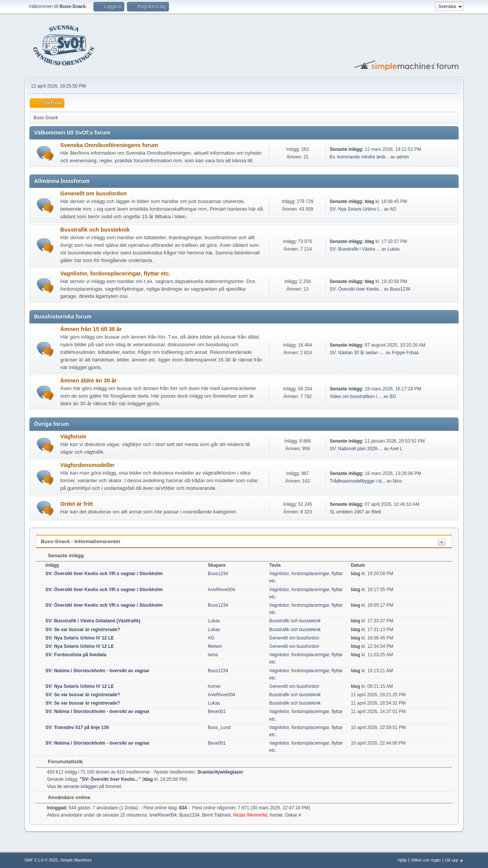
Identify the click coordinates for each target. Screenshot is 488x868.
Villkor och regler (426, 860)
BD (393, 396)
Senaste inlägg (62, 555)
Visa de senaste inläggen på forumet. (85, 786)
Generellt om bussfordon (93, 193)
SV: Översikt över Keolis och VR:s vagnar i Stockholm (104, 574)
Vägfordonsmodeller (87, 465)
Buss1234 (400, 289)
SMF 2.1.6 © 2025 (41, 860)
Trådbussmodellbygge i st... (358, 481)
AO (393, 209)
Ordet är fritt (77, 504)
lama (213, 655)
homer (214, 686)
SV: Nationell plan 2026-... (356, 449)
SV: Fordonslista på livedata (76, 655)
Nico (397, 481)
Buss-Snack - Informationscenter (81, 541)
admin (403, 157)
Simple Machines (76, 860)
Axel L (396, 449)
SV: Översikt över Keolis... (356, 289)
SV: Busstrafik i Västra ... (355, 249)
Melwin (215, 646)
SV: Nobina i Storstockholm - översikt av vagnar (97, 671)
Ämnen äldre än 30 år (88, 380)
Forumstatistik (62, 762)
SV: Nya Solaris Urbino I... (356, 209)
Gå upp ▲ (454, 860)
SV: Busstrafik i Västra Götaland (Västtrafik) (93, 621)
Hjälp (402, 860)
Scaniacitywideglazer (220, 772)
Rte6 (376, 512)
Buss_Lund (219, 727)
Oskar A (293, 815)
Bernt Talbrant (216, 815)
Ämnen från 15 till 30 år (91, 329)
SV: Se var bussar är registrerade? (83, 630)
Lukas (393, 249)
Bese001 (217, 711)
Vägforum (73, 436)
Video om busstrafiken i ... (356, 396)
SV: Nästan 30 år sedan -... (357, 353)
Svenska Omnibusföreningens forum (109, 145)
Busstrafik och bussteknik (95, 230)
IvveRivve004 (222, 590)
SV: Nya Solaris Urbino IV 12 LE (80, 638)
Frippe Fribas (405, 353)
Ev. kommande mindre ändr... (360, 157)
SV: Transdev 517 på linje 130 (77, 727)
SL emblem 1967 (347, 512)
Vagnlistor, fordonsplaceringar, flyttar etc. (115, 273)
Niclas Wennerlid (250, 815)
